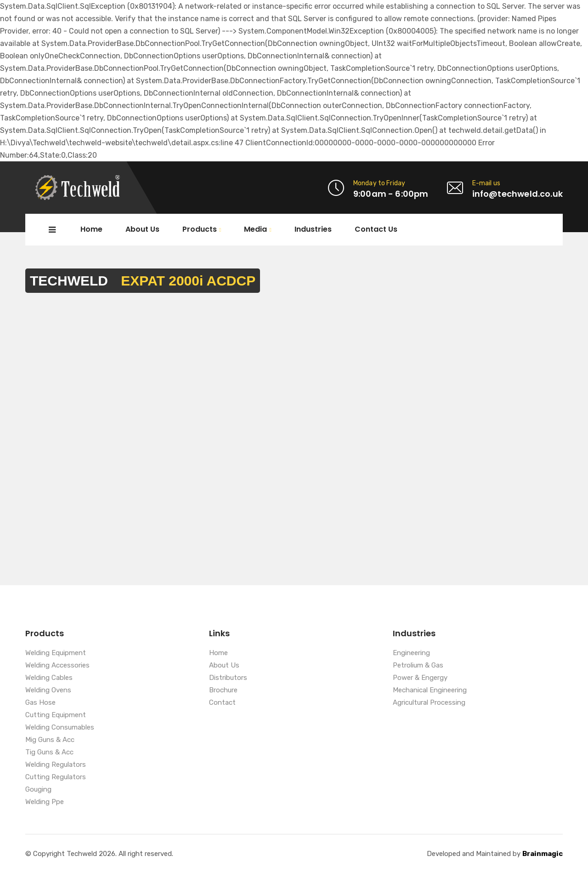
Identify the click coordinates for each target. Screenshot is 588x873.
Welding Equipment (56, 653)
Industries (313, 229)
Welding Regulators (56, 765)
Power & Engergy (420, 678)
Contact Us (376, 229)
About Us (142, 229)
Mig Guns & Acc (50, 740)
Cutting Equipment (56, 715)
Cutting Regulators (56, 777)
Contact (222, 703)
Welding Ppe (45, 802)
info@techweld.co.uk (517, 194)
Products (200, 230)
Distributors (228, 678)
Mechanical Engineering (430, 690)
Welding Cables (49, 678)
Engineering (411, 653)
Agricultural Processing (429, 703)
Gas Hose (40, 703)
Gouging (38, 790)
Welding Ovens (48, 690)
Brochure (223, 690)
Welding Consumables (60, 728)
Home (91, 229)
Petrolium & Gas (418, 666)
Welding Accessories (57, 666)
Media (255, 230)
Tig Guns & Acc (49, 753)
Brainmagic (543, 854)
